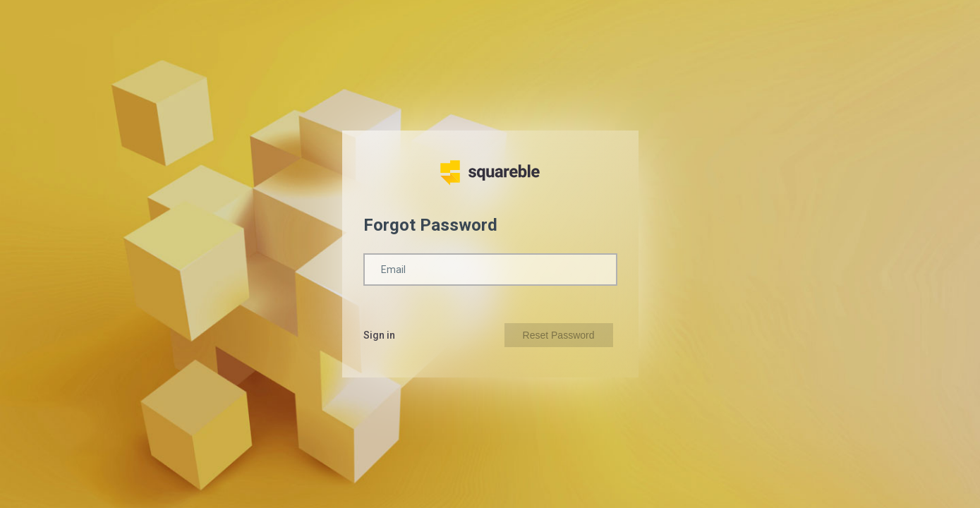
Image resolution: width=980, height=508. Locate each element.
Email (393, 270)
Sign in (379, 335)
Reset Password (559, 335)
